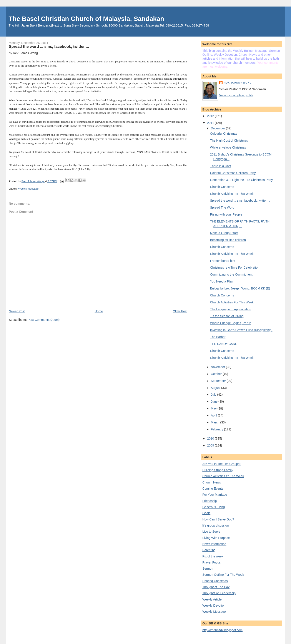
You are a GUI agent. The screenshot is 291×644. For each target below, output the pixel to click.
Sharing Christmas (215, 581)
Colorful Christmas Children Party (233, 173)
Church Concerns (222, 187)
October (217, 374)
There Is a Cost (221, 166)
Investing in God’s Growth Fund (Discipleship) (241, 330)
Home (99, 311)
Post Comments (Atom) (44, 320)
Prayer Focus (211, 562)
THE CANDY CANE (224, 344)
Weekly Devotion (214, 606)
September (219, 381)
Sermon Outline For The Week (223, 575)
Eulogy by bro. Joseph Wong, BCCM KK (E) (240, 288)
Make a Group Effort (224, 233)
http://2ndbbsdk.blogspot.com (222, 630)
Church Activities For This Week (232, 194)
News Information (214, 544)
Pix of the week (213, 556)
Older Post (180, 311)
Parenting (209, 550)
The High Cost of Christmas (229, 141)
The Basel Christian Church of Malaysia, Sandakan (86, 19)
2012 (211, 116)
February (217, 429)
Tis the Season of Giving (227, 316)
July (214, 395)
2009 (211, 445)
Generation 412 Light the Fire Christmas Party (242, 180)
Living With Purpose (216, 538)
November (218, 367)
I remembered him (223, 261)
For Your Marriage (215, 495)
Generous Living (214, 507)
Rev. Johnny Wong (238, 83)
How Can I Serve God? (218, 519)
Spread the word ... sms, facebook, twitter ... (240, 201)
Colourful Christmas (224, 134)
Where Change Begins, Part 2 (231, 323)
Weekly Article (212, 599)
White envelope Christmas (228, 147)
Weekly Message (28, 189)
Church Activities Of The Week (223, 476)
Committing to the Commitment (231, 274)
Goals (206, 513)
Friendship (210, 501)
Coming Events (213, 488)
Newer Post (17, 311)
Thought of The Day (216, 587)
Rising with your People (226, 214)
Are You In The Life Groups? (222, 464)
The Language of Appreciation (231, 309)
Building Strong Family (218, 470)
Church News (212, 482)
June (215, 401)
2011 (211, 123)
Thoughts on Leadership (219, 593)
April (214, 415)
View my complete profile (236, 95)
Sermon (208, 569)
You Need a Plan (222, 281)
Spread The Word (222, 207)
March (215, 422)
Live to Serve (211, 532)
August (216, 388)
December (218, 128)
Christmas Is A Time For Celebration (235, 268)
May (214, 408)
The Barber (218, 337)
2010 (211, 438)
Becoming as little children (228, 240)
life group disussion (215, 525)
